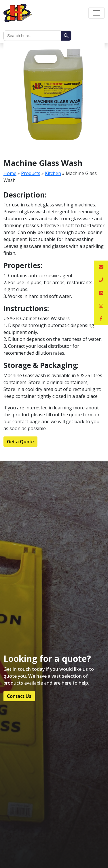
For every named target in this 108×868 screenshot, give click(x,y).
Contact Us (19, 696)
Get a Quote (20, 442)
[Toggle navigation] (96, 13)
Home (10, 173)
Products (31, 173)
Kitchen (53, 173)
